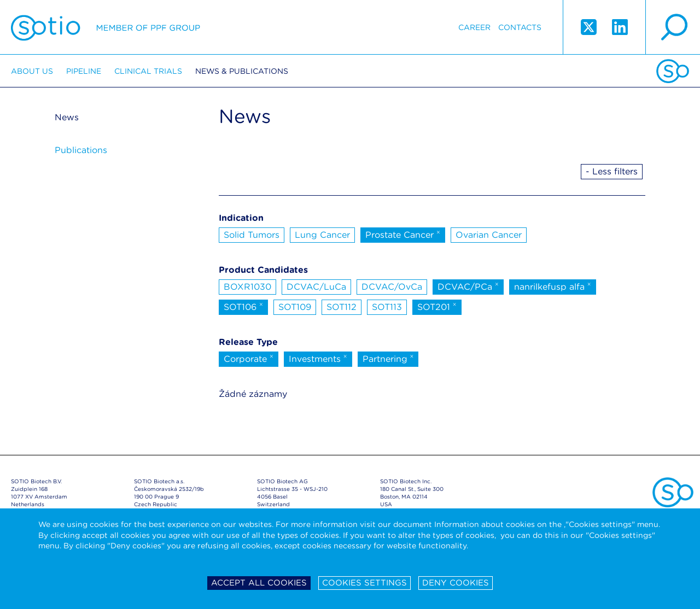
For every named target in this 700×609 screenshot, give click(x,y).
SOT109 (295, 307)
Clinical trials (148, 71)
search (673, 27)
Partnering (388, 358)
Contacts (520, 27)
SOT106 (243, 306)
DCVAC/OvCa (392, 287)
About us (32, 71)
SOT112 (342, 307)
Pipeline (84, 71)
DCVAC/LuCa (316, 287)
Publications (81, 150)
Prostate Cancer (403, 234)
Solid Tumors (252, 235)
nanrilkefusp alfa (553, 286)
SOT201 (437, 306)
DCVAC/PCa (468, 286)
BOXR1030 (247, 287)
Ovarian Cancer (489, 235)
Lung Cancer (322, 235)
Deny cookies (456, 583)
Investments (318, 358)
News (67, 117)
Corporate (249, 358)
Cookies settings (364, 583)
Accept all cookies (259, 583)
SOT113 (387, 307)
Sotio (106, 27)
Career (474, 27)
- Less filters (612, 171)
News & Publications (242, 71)
